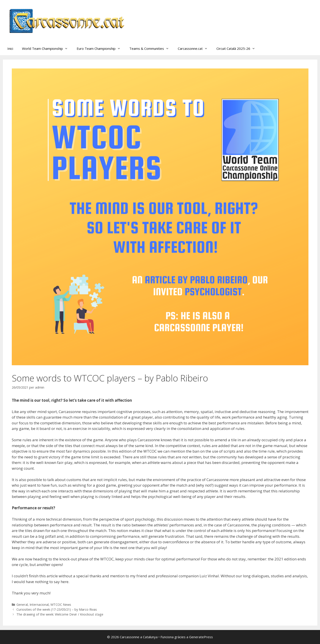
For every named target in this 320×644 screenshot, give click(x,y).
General (22, 605)
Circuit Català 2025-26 (238, 48)
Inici (10, 48)
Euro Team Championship (101, 48)
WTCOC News (61, 605)
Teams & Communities (151, 48)
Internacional (39, 605)
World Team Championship (47, 48)
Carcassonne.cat (195, 48)
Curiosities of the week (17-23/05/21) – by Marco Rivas (57, 609)
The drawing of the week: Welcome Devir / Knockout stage (60, 614)
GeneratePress (201, 637)
